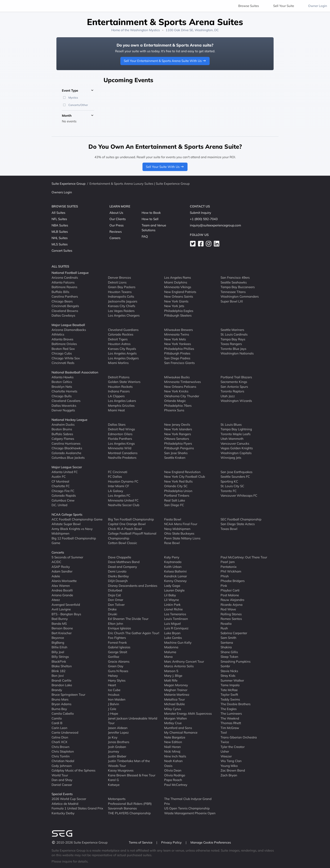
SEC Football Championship (241, 519)
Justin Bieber (117, 756)
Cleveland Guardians (123, 330)
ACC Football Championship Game (77, 519)
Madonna (171, 647)
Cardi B (57, 723)
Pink (224, 585)
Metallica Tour (174, 699)
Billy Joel (58, 652)
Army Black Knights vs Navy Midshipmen (72, 531)
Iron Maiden (117, 699)
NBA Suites (60, 225)
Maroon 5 (171, 671)
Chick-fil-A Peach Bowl (125, 529)
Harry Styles (117, 680)
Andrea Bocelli (62, 590)
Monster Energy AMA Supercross (188, 714)
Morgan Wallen (176, 718)
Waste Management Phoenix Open (190, 813)
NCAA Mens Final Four (181, 524)
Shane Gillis (229, 652)
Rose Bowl (172, 543)
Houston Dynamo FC (123, 481)
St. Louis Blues (231, 424)
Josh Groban (117, 747)
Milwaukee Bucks (177, 377)
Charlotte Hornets (64, 391)
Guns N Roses (118, 671)
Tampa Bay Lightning (236, 429)
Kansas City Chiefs (122, 306)
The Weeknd (230, 718)
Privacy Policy (172, 842)
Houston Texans (120, 292)
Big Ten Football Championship (131, 519)
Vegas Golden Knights (237, 448)
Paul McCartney (176, 784)
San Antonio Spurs (234, 386)
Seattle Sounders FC (235, 477)
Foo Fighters (117, 638)
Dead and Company (122, 566)
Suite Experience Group (69, 184)
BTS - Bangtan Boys (66, 614)
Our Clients (118, 219)
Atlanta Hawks (63, 377)
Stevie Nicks (229, 671)
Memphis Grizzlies (121, 405)
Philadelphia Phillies (179, 348)
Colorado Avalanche (66, 453)
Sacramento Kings (234, 382)
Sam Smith (228, 638)
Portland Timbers (177, 496)
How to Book (151, 213)
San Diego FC (174, 505)
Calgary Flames (63, 439)
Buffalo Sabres (62, 434)
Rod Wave (228, 609)
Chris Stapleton (63, 751)
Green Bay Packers (122, 287)
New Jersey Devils (177, 424)
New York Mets (175, 339)
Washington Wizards (236, 401)
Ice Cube (114, 690)
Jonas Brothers (119, 742)
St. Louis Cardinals (234, 334)
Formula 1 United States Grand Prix (77, 808)
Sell (284, 6)
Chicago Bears (62, 301)
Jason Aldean (118, 728)
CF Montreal (60, 481)
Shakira (226, 647)
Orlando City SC (176, 486)
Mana (168, 657)
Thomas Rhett (231, 723)
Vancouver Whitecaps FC (239, 496)
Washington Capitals (236, 453)
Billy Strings (60, 657)
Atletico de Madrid (65, 803)
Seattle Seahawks (234, 282)
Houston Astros (119, 344)
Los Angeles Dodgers (123, 358)
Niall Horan (172, 747)
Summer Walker (232, 680)
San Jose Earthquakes (236, 472)
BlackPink (59, 661)
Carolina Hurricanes (66, 443)
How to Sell (150, 219)
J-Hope (113, 714)
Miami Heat (116, 410)
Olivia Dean (173, 770)
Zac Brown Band (233, 770)
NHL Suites (60, 238)
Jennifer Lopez (118, 732)
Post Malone (230, 595)
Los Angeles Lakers (122, 401)
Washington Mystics (145, 30)
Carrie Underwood (65, 732)
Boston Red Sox (63, 348)
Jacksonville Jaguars (123, 301)
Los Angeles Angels (122, 353)
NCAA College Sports (67, 514)
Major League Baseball (68, 325)
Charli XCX (59, 742)
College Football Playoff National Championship (132, 536)
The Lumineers (231, 714)
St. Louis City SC (232, 486)
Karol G (113, 780)
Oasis (168, 766)
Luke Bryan (172, 633)
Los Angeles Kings (121, 443)
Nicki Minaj (172, 751)
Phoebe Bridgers (233, 581)
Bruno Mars (60, 699)
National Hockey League (69, 420)
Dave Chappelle (120, 557)
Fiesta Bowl (173, 519)
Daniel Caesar (62, 784)
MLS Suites (60, 244)
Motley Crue (173, 723)
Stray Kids (228, 676)
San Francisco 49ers (235, 278)
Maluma (170, 652)
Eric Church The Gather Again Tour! (134, 633)
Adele (56, 576)
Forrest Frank (117, 642)
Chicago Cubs (62, 353)
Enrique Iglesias (119, 628)
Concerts (58, 552)
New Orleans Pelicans (180, 386)
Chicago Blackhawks (67, 448)
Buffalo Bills (60, 292)
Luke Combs (173, 638)
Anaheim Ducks (63, 424)
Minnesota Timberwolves (182, 382)
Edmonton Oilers (120, 434)
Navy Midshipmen (177, 529)
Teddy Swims (230, 699)
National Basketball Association (75, 372)
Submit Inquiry (200, 213)
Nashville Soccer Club (124, 505)
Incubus (114, 695)
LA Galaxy (116, 491)
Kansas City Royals (122, 348)
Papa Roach (173, 780)
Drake (112, 609)
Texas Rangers (231, 344)
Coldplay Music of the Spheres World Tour (73, 773)
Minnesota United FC (123, 500)
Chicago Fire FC (63, 491)
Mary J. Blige (173, 676)
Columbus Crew (63, 500)
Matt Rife (171, 680)
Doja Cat (114, 595)
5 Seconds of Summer (67, 557)
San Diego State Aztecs (238, 524)
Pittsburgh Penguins (179, 448)
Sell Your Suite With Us (165, 167)
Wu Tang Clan (231, 761)
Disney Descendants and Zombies (133, 585)
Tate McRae (229, 690)
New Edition (173, 742)
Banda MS (59, 623)
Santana (227, 642)
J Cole (112, 709)
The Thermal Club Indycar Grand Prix (188, 801)
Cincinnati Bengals (65, 306)
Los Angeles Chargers (124, 315)
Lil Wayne (172, 600)
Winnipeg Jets (231, 458)
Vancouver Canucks (235, 443)
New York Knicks (176, 391)
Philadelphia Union (178, 491)
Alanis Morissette (64, 581)
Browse (249, 6)
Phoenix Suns (174, 410)
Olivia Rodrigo (175, 775)
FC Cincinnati (118, 472)
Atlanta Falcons (63, 282)
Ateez (56, 600)
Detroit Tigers (118, 339)
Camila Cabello (63, 714)
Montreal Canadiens (123, 453)
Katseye (114, 784)
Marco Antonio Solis (179, 666)
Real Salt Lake (175, 500)
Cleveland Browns (65, 311)
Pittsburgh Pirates (177, 353)
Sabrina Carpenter (234, 633)
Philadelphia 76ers (178, 405)
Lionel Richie (173, 609)
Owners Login (62, 192)
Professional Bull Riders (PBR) (130, 803)
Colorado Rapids (64, 496)
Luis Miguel (172, 623)
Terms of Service (141, 842)
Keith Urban (173, 566)
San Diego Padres (177, 358)
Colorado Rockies (121, 334)
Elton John (116, 623)
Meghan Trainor (176, 690)
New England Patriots (180, 292)
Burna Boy (59, 709)
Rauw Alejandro (232, 600)
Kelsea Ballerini (175, 571)
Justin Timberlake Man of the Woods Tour (129, 763)
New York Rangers (178, 434)
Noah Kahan (173, 761)
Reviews (116, 232)
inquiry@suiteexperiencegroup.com (215, 225)
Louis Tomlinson (176, 619)
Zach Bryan (229, 775)
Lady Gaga (172, 585)
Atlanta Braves (62, 339)
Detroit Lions (117, 282)
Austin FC (59, 477)
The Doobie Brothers (236, 704)
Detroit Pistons (119, 377)
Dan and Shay (62, 780)
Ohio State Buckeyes (179, 533)
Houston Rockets (120, 386)
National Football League (70, 273)
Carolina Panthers (65, 296)
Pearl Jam (228, 562)
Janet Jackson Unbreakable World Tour (133, 721)
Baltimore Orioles (64, 344)
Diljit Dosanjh (118, 581)
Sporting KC (229, 481)
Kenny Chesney (175, 581)
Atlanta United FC (65, 472)
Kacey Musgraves (121, 770)
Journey (114, 751)
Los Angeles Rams (178, 278)
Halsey (113, 676)
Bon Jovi (58, 676)
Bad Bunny (60, 619)
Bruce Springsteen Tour (68, 695)
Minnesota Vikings (178, 287)
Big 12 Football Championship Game (74, 540)
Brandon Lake (62, 685)
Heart (112, 685)
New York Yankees (178, 344)
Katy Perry (172, 557)
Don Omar (116, 600)
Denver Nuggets (63, 410)
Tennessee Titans (233, 292)
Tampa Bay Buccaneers (238, 287)
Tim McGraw (230, 728)
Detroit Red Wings (121, 429)
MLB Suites (60, 232)
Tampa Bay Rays (233, 339)
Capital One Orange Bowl (127, 524)
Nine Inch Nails (175, 756)
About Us (116, 213)
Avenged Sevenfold (66, 604)
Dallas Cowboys (63, 315)
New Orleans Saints (179, 296)
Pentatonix (229, 566)
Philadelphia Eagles (179, 311)
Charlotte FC (61, 486)
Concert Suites (62, 251)
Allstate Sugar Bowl (66, 524)
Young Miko (229, 766)
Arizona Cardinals (65, 278)
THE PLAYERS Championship (129, 813)
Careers (115, 238)
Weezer (226, 756)
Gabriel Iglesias (119, 647)
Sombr (225, 666)
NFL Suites (59, 219)
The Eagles (229, 709)
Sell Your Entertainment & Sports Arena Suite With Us (165, 61)
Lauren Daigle (174, 590)
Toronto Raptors (232, 391)
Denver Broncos (119, 278)
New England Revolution (182, 472)
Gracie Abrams (119, 661)
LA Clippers (116, 396)
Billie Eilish (59, 647)
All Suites (58, 213)
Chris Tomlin (61, 756)
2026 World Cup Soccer (69, 799)
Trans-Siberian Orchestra (239, 737)
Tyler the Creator (233, 747)
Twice (225, 742)
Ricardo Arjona (232, 604)
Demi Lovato (117, 571)
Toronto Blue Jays (233, 348)
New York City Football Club (185, 477)
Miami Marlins (118, 363)
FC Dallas (115, 477)
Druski (113, 614)
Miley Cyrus (173, 709)
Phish (225, 576)
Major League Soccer (67, 467)
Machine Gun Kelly (178, 642)
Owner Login (318, 6)
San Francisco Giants (179, 363)
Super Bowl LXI (232, 301)
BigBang (58, 642)
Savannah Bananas (122, 808)
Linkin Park (172, 604)
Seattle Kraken (175, 458)
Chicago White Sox (66, 358)
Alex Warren (61, 585)
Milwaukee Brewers (178, 330)
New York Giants (176, 301)
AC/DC (56, 562)
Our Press (116, 225)
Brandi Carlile (61, 680)
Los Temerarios (175, 614)
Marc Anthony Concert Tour (184, 661)
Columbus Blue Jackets (68, 458)
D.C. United (59, 505)
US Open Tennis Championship (187, 808)
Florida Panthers (120, 439)
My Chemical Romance (181, 732)
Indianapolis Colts (121, 296)
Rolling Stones (231, 614)
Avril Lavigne (61, 609)
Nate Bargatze (175, 737)
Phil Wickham (231, 571)
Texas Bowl (229, 529)
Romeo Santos (231, 619)
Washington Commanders (240, 296)
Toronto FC (229, 491)
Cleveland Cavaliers (66, 401)
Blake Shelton (62, 666)
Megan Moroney (176, 685)
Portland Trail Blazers (236, 377)
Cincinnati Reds (63, 363)
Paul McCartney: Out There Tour (244, 557)
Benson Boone (62, 628)
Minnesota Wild (120, 448)
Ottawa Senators (177, 439)
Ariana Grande (62, 595)
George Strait (118, 652)
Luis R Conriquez (176, 628)
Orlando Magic (175, 401)
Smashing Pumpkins (236, 661)
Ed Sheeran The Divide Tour (128, 619)
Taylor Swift (229, 695)
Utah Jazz (228, 396)
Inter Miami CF (118, 486)
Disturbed (115, 590)
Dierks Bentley (118, 576)
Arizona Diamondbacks (69, 330)
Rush (224, 628)
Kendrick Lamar (176, 576)
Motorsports (117, 799)
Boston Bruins (62, 429)
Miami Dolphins (176, 282)
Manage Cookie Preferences (211, 842)
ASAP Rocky (61, 566)
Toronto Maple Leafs (236, 434)
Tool (224, 732)
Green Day (116, 666)
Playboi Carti (230, 590)
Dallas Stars (117, 424)
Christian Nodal (63, 761)
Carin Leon (59, 728)
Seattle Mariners (232, 330)
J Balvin (114, 704)
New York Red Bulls (178, 481)
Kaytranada (173, 562)
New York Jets (174, 306)
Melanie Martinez (177, 695)
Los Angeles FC (119, 496)
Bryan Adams (61, 704)
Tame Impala (230, 685)
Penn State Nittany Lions (182, 538)
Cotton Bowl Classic (122, 543)
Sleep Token (229, 657)
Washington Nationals (237, 353)
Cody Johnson (62, 766)
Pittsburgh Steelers (178, 315)
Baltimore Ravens (64, 287)
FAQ (145, 236)
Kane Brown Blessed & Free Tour (132, 775)
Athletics (58, 334)
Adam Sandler (62, 571)
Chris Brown (61, 747)
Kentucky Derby (63, 813)
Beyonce (58, 638)
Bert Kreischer (62, 633)
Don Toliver (116, 604)
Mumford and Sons (178, 728)
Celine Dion (60, 737)
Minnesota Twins (177, 334)
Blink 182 (59, 671)
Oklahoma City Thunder (182, 396)
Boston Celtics (62, 382)
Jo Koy (113, 737)
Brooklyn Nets (62, 386)
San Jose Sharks (176, 453)
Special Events (62, 794)
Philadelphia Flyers (178, 443)
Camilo (57, 718)
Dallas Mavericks (64, 405)
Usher (225, 751)
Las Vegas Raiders (121, 311)
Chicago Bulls (62, 396)
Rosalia (226, 623)
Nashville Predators (122, 458)
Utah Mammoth (232, 439)
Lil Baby (170, 595)
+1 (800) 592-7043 (204, 219)
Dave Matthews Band (124, 562)
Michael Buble (174, 704)
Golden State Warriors (124, 382)
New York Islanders (178, 429)
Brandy (57, 690)
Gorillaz (114, 657)
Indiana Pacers (119, 391)
